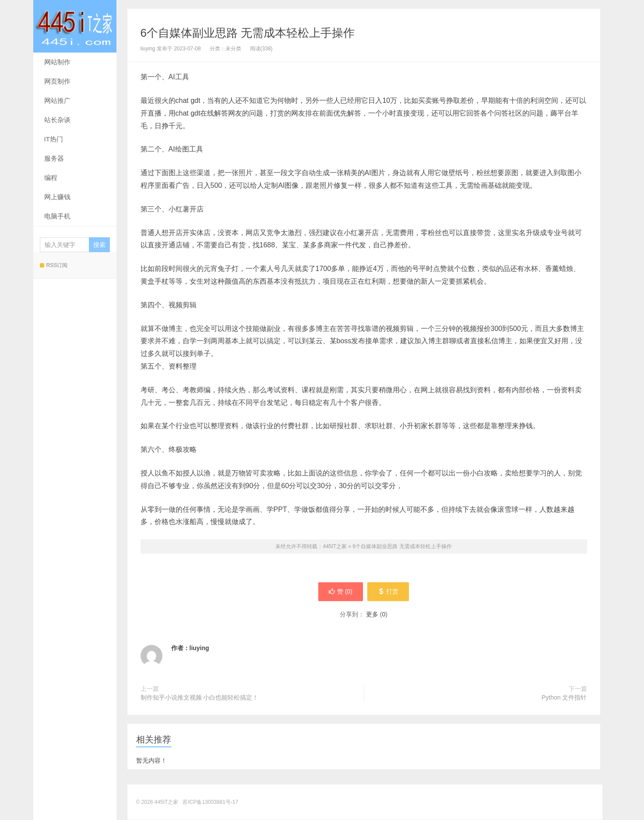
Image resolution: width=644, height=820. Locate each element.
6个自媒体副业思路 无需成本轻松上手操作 (248, 33)
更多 (372, 615)
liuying (199, 648)
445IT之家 (75, 26)
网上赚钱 (57, 197)
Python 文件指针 (564, 698)
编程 (51, 178)
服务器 (54, 158)
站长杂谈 (57, 120)
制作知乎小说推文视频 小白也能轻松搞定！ (200, 698)
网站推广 (57, 100)
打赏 (389, 592)
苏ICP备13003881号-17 (210, 802)
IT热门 (54, 139)
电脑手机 (57, 216)
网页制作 (57, 81)
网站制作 (57, 62)
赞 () (340, 592)
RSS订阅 (54, 265)
